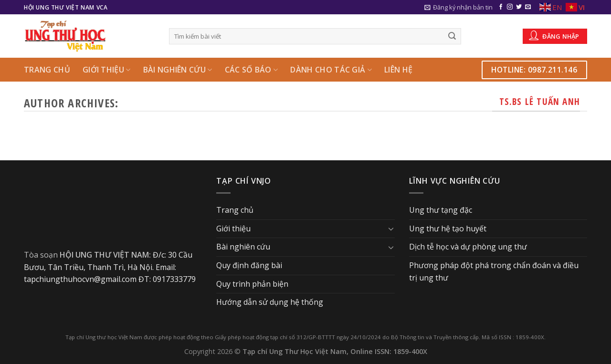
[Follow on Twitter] (519, 7)
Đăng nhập (554, 35)
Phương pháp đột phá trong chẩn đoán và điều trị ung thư (494, 271)
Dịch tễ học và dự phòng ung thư (468, 247)
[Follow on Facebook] (501, 7)
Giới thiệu (107, 70)
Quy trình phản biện (252, 284)
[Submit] (453, 36)
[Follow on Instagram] (510, 7)
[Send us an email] (528, 7)
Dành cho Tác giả (331, 70)
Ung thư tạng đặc (441, 210)
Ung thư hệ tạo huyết (448, 229)
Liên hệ (398, 70)
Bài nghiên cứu (178, 70)
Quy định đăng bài (249, 265)
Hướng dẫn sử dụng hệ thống (270, 302)
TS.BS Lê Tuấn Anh (540, 101)
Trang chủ (47, 70)
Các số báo (252, 70)
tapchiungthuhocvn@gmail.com (80, 279)
